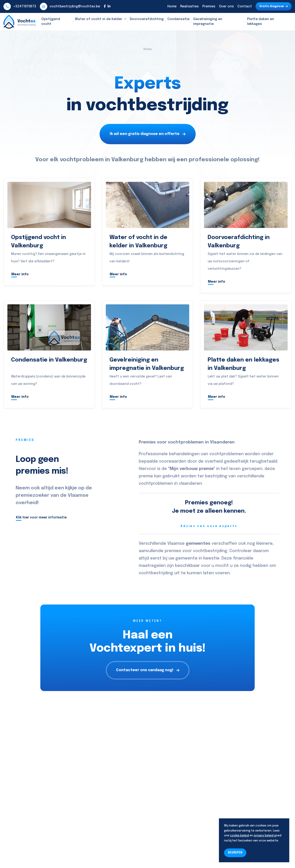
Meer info (20, 274)
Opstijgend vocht (51, 22)
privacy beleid (264, 836)
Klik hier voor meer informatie (41, 518)
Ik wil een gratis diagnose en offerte (148, 134)
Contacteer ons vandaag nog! (148, 670)
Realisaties (189, 6)
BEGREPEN (235, 853)
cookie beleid (239, 836)
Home (172, 6)
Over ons (226, 6)
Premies (209, 6)
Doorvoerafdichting (147, 19)
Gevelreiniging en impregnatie (208, 22)
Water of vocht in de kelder (99, 19)
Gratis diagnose (274, 6)
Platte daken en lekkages (261, 22)
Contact (245, 6)
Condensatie (178, 19)
